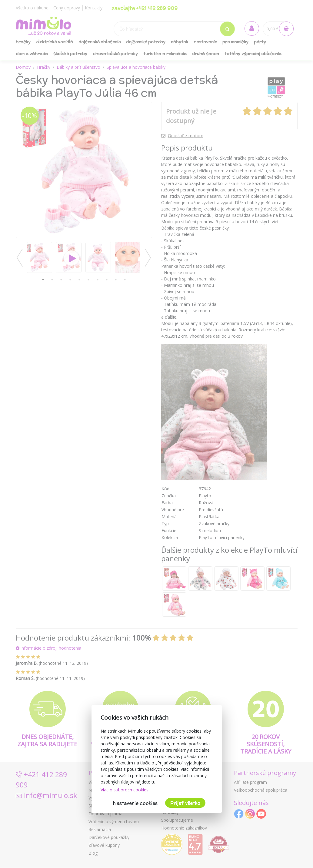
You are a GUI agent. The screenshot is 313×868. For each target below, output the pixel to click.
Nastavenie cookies (135, 803)
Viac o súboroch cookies (125, 790)
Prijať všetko (185, 803)
